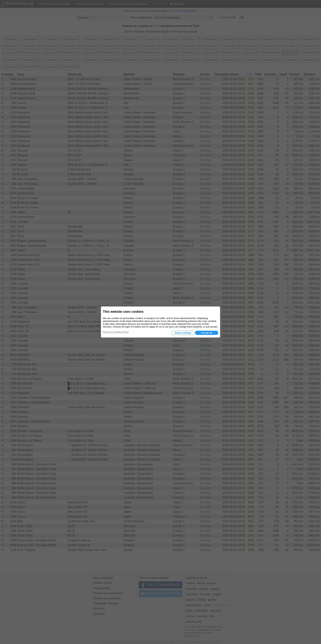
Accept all (207, 333)
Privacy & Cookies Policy (116, 332)
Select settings (183, 333)
